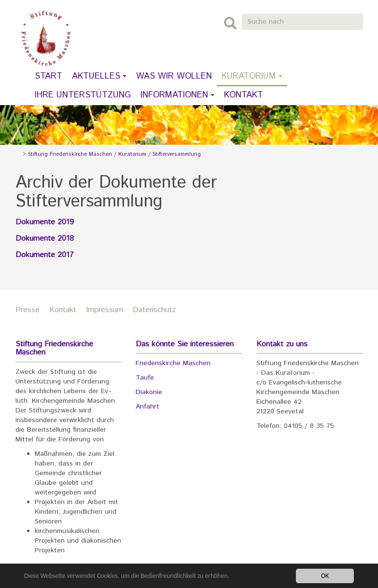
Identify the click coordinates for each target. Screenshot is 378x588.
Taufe (145, 378)
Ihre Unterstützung (83, 95)
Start (49, 76)
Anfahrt (147, 407)
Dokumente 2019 (45, 222)
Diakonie (149, 392)
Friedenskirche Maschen (173, 363)
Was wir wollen (174, 76)
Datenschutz (154, 310)
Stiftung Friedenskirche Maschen (70, 154)
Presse (28, 310)
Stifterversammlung (177, 154)
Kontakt (244, 95)
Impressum (105, 310)
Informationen (177, 95)
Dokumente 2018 (45, 239)
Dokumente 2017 (45, 255)
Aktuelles (99, 76)
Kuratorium (252, 76)
